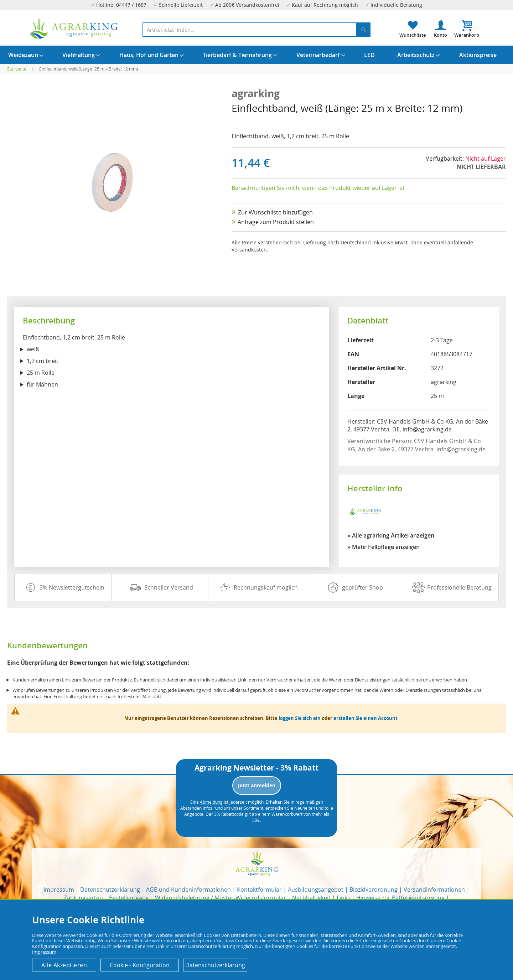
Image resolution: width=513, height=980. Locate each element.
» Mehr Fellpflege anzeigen (384, 547)
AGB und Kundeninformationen (188, 890)
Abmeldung (211, 802)
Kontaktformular (259, 890)
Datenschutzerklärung (110, 890)
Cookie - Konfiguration (140, 965)
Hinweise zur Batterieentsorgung (400, 898)
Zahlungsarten (83, 898)
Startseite (17, 69)
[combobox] (256, 30)
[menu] (256, 55)
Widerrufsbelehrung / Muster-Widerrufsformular (221, 898)
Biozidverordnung (374, 890)
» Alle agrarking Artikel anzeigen (391, 535)
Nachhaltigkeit (311, 898)
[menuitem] (23, 55)
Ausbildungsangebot (316, 890)
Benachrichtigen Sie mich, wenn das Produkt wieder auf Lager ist (318, 188)
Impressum (59, 890)
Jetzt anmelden (257, 785)
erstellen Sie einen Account (366, 718)
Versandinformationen (434, 890)
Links (343, 898)
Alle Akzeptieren (64, 965)
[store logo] (74, 29)
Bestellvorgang (129, 898)
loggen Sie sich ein (300, 718)
